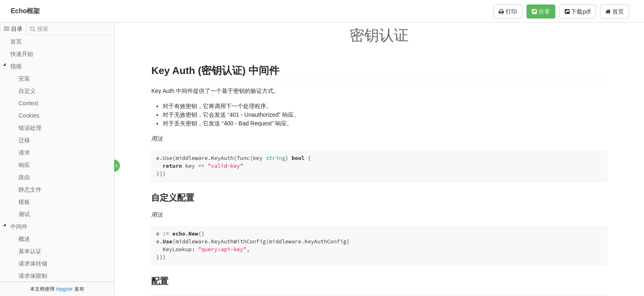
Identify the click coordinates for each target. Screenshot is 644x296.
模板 (24, 202)
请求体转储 (33, 264)
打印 (508, 12)
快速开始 (22, 54)
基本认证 (30, 251)
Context (28, 103)
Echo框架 (25, 11)
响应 (24, 165)
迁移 (24, 140)
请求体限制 (33, 276)
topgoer (65, 289)
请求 (24, 153)
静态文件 (30, 190)
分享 (541, 12)
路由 (24, 177)
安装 (24, 79)
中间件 (19, 227)
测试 (24, 214)
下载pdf (578, 12)
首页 (615, 12)
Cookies (29, 116)
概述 (24, 239)
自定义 (27, 91)
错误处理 (30, 128)
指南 (16, 66)
